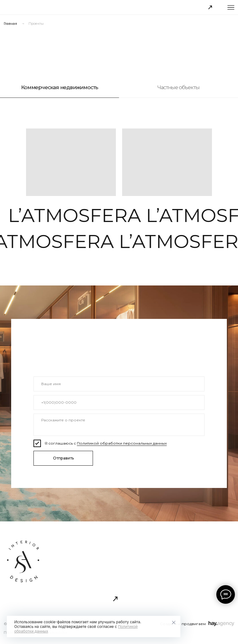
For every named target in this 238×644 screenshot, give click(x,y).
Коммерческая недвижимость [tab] (59, 87)
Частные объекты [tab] (178, 87)
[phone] (119, 402)
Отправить (63, 458)
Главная (10, 24)
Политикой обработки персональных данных (122, 443)
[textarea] (119, 425)
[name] (119, 384)
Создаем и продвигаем (183, 624)
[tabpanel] (119, 160)
